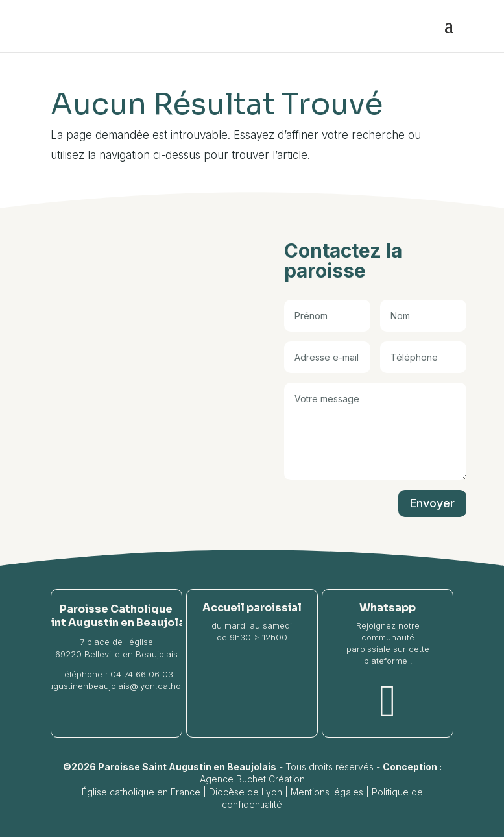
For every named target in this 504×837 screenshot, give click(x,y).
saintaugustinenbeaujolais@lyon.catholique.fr (116, 686)
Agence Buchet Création (252, 779)
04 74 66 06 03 (142, 674)
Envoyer (432, 503)
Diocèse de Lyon (246, 792)
